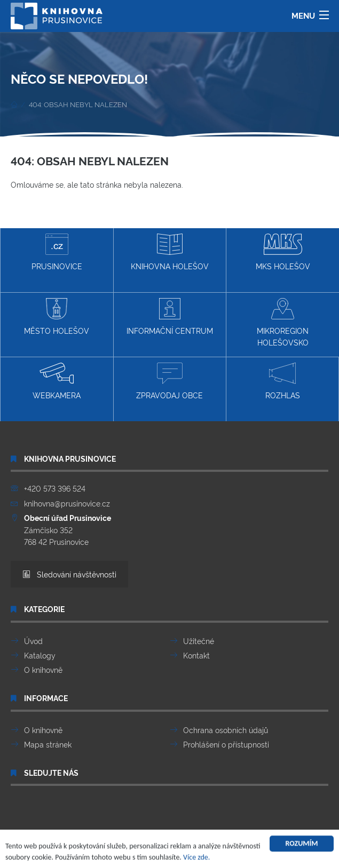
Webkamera (57, 381)
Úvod (33, 641)
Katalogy (40, 655)
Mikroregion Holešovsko (283, 323)
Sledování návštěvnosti (70, 574)
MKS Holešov (283, 252)
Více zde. (196, 859)
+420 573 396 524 (55, 488)
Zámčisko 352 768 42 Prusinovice (68, 529)
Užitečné (199, 641)
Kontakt (196, 655)
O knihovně (43, 669)
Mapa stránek (48, 744)
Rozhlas (283, 381)
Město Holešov (57, 317)
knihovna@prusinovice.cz (67, 503)
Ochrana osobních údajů (226, 730)
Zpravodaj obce (169, 381)
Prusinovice (57, 252)
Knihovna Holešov (170, 252)
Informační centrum (170, 317)
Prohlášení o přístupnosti (226, 744)
